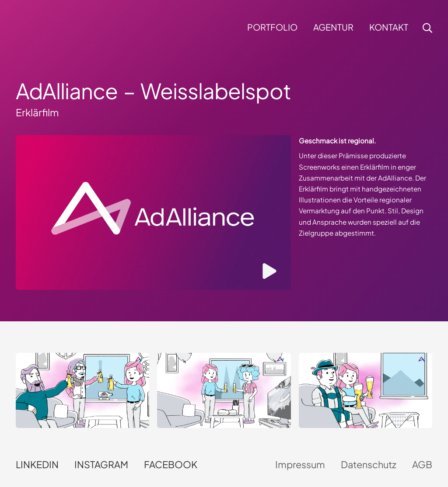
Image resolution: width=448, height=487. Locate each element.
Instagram (101, 464)
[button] (427, 28)
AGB (422, 464)
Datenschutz (369, 464)
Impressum (300, 464)
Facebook (171, 464)
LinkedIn (37, 464)
